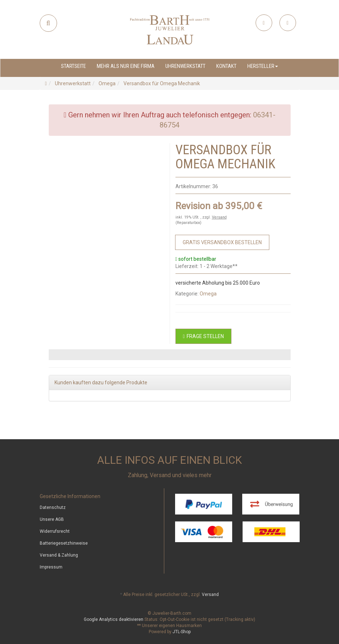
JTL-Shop (182, 632)
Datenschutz (53, 507)
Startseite (73, 66)
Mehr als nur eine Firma (126, 66)
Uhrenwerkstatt (185, 66)
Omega (208, 294)
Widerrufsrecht (55, 531)
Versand (219, 217)
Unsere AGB (52, 519)
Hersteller (263, 66)
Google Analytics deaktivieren (114, 619)
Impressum (51, 567)
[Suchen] (48, 23)
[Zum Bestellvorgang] (222, 242)
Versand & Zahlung (59, 555)
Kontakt (226, 66)
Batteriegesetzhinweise (64, 543)
